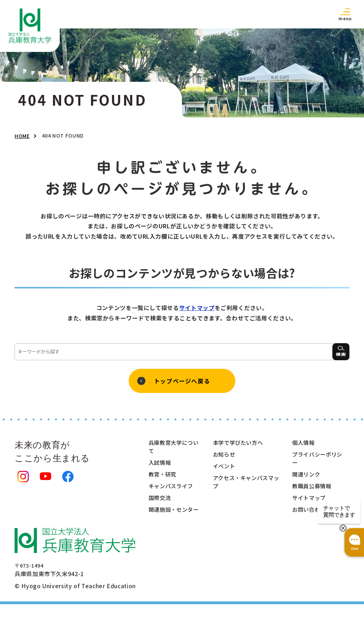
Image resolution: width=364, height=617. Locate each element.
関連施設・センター (172, 518)
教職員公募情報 (313, 489)
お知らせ (225, 457)
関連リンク (307, 477)
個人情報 (304, 445)
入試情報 (160, 465)
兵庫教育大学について (172, 449)
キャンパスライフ (172, 489)
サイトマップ (197, 308)
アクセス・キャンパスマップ (245, 485)
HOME (22, 136)
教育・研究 (163, 477)
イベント (225, 469)
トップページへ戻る (182, 382)
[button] (345, 14)
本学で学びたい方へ (240, 445)
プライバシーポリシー (316, 461)
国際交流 (160, 501)
